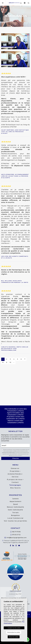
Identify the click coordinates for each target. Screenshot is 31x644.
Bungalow (15, 515)
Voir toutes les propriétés (16, 521)
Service (15, 477)
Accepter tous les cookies (14, 628)
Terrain (15, 513)
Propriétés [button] (15, 471)
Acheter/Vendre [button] (15, 474)
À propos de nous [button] (15, 480)
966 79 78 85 (15, 532)
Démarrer (15, 468)
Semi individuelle (15, 510)
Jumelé (15, 499)
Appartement (15, 501)
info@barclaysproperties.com (15, 538)
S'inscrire (15, 458)
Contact (15, 482)
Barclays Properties (14, 3)
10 (10, 362)
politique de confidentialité (9, 452)
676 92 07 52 (16, 535)
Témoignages (15, 485)
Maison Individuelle (16, 507)
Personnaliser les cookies (14, 632)
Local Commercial (15, 518)
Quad (15, 504)
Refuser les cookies (14, 637)
